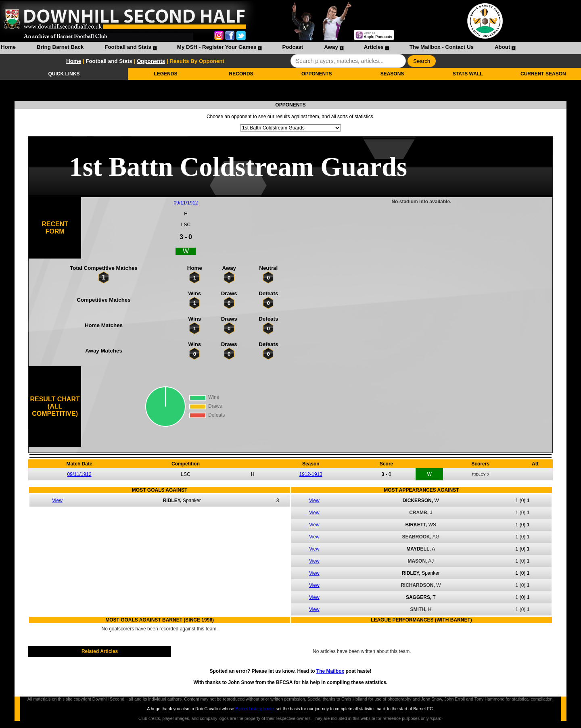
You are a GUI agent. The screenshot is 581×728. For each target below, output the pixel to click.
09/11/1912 (186, 203)
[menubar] (258, 48)
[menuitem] (8, 48)
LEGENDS (165, 74)
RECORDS (241, 74)
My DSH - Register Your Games (217, 47)
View (57, 501)
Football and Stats (128, 47)
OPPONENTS (317, 74)
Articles (374, 47)
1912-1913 (311, 474)
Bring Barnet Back (60, 47)
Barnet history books (255, 709)
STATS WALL (468, 74)
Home (8, 47)
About (503, 47)
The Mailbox (330, 671)
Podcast (293, 47)
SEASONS (392, 74)
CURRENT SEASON (543, 74)
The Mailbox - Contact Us (442, 47)
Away (331, 47)
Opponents (151, 61)
